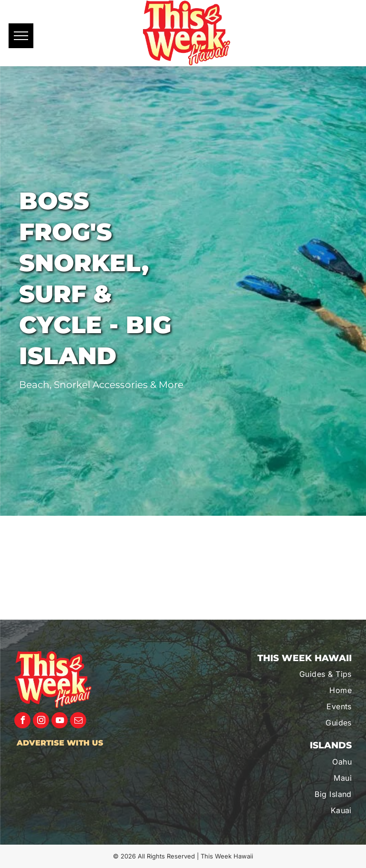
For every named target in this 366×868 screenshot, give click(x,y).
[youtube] (60, 721)
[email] (78, 721)
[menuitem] (301, 674)
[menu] (21, 36)
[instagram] (41, 721)
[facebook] (22, 721)
